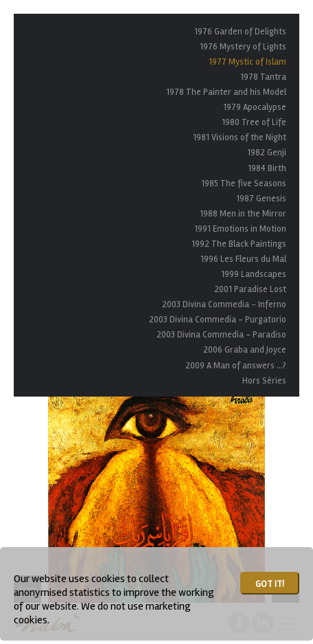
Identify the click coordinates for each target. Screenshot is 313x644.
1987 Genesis (261, 199)
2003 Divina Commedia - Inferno (224, 304)
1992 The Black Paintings (239, 244)
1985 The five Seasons (244, 184)
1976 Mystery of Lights (243, 47)
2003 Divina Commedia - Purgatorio (218, 320)
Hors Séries (264, 381)
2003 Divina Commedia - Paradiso (221, 335)
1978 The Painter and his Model (226, 92)
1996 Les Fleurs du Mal (243, 259)
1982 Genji (267, 153)
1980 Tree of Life (254, 122)
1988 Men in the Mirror (243, 214)
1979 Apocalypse (255, 107)
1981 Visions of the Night (240, 137)
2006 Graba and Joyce (245, 350)
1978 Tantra (263, 77)
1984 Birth (267, 168)
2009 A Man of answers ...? (236, 366)
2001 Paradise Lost (250, 289)
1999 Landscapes (254, 274)
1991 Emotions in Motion (240, 229)
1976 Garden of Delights (240, 32)
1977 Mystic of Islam (247, 62)
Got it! (270, 584)
